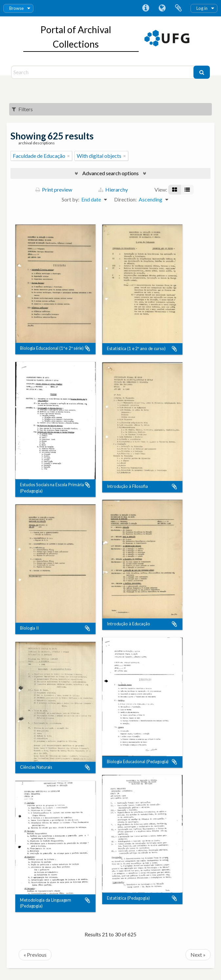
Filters (22, 109)
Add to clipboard (88, 348)
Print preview (54, 189)
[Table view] (187, 190)
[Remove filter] (69, 156)
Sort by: (70, 199)
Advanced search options (110, 173)
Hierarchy (113, 189)
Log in (202, 8)
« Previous (35, 955)
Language (162, 8)
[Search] (103, 72)
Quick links (146, 8)
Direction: (125, 199)
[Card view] (175, 190)
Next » (198, 955)
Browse (16, 8)
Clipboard (178, 8)
